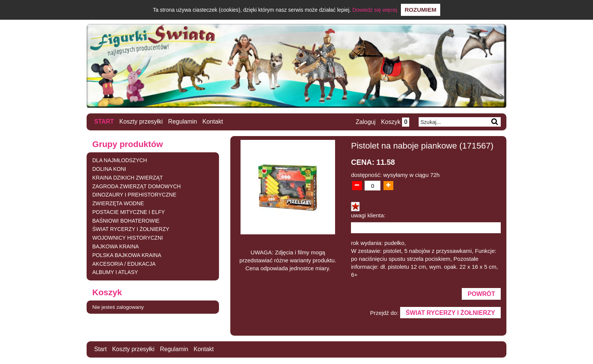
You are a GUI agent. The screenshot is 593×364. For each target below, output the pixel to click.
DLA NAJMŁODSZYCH (120, 160)
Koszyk (395, 122)
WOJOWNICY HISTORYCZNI (128, 238)
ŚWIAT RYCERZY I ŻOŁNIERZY (131, 229)
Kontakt (213, 122)
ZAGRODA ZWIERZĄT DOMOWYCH (137, 186)
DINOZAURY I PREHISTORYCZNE (134, 195)
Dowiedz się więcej (375, 10)
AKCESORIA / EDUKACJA (124, 263)
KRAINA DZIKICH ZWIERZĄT (128, 177)
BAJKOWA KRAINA (116, 246)
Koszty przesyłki (141, 122)
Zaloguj (365, 122)
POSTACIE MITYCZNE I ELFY (129, 212)
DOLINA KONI (109, 169)
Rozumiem (421, 10)
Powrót (481, 294)
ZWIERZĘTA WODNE (118, 203)
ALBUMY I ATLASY (115, 272)
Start (104, 122)
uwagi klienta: (368, 215)
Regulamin (183, 122)
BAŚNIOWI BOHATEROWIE (126, 220)
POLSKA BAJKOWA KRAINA (127, 255)
